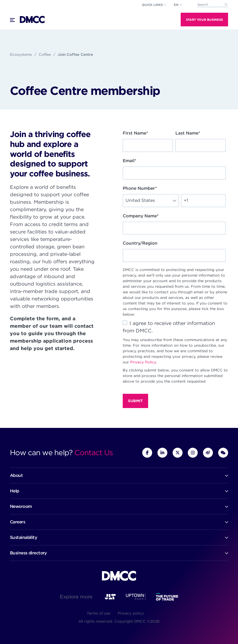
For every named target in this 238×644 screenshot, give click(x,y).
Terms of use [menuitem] (99, 613)
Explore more (76, 597)
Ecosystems (21, 54)
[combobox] (213, 5)
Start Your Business (204, 20)
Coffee (45, 54)
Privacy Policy (143, 362)
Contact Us (94, 453)
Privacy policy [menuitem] (131, 613)
